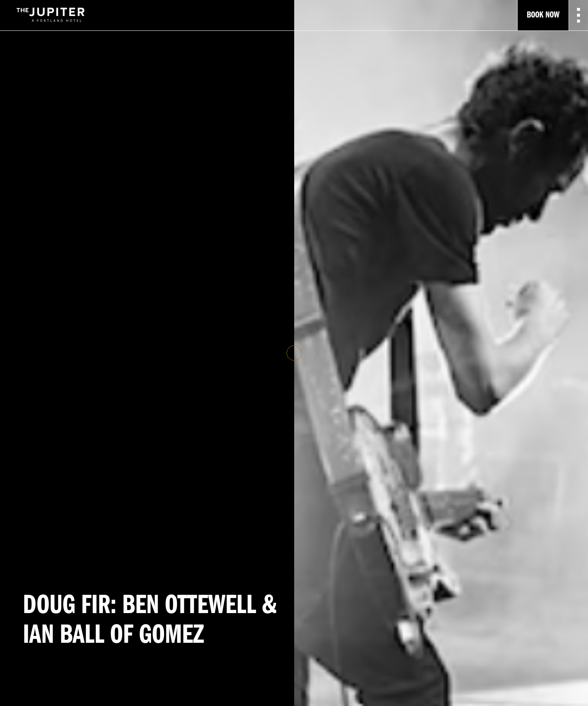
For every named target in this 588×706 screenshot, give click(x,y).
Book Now (543, 15)
